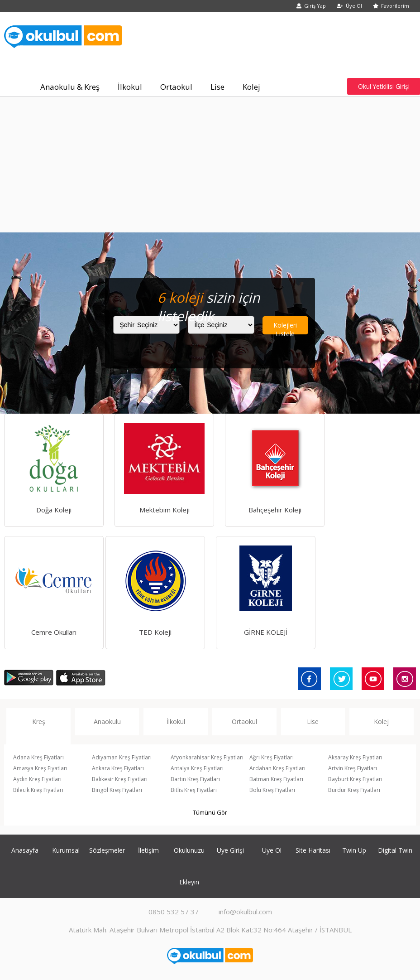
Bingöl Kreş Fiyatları (117, 790)
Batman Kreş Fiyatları (276, 779)
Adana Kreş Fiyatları (38, 757)
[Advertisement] (210, 164)
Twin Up (354, 850)
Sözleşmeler (107, 850)
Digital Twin (395, 850)
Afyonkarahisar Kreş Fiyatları (207, 757)
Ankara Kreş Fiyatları (118, 768)
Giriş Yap (311, 6)
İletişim (148, 850)
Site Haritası (313, 850)
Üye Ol (349, 6)
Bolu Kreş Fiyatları (272, 790)
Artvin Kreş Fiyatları (353, 768)
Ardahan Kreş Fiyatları (277, 768)
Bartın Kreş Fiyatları (195, 779)
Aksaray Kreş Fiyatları (355, 757)
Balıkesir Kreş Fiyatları (120, 779)
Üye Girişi (230, 850)
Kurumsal (66, 850)
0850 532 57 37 (174, 912)
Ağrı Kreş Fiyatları (272, 757)
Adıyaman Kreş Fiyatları (122, 757)
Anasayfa (25, 850)
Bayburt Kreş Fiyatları (355, 779)
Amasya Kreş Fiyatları (40, 768)
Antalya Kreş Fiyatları (197, 768)
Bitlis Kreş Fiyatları (194, 790)
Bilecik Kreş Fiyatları (38, 790)
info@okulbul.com (245, 912)
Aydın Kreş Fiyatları (37, 779)
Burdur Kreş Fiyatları (354, 790)
